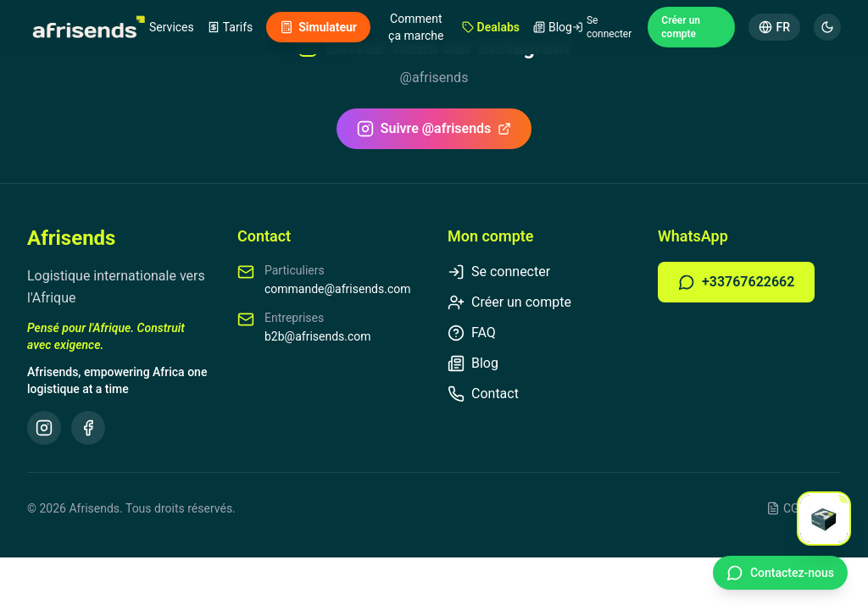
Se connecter (602, 27)
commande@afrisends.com (338, 289)
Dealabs (491, 27)
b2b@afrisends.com (318, 336)
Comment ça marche (416, 27)
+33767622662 (736, 282)
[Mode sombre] (827, 27)
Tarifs (230, 27)
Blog (553, 27)
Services (172, 27)
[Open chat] (824, 518)
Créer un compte (681, 27)
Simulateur (318, 27)
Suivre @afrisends (434, 129)
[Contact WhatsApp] (780, 573)
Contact (483, 394)
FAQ (472, 333)
